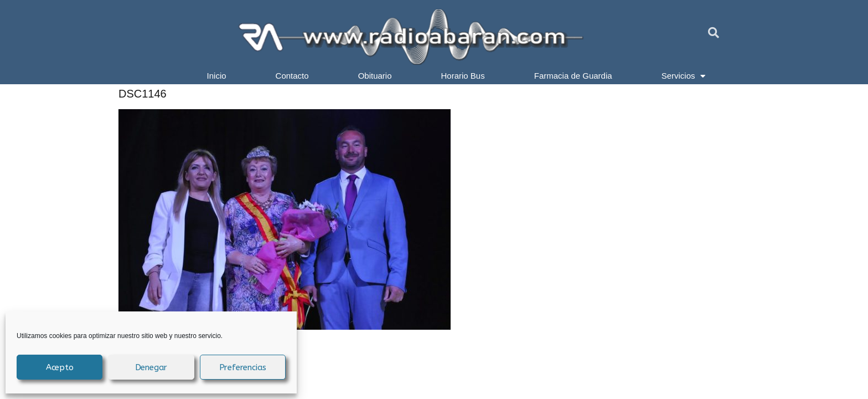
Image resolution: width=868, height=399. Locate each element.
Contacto (292, 76)
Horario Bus (463, 76)
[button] (714, 33)
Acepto (60, 367)
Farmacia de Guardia (573, 76)
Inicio (217, 76)
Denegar (151, 367)
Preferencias (243, 367)
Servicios (684, 76)
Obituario (375, 76)
